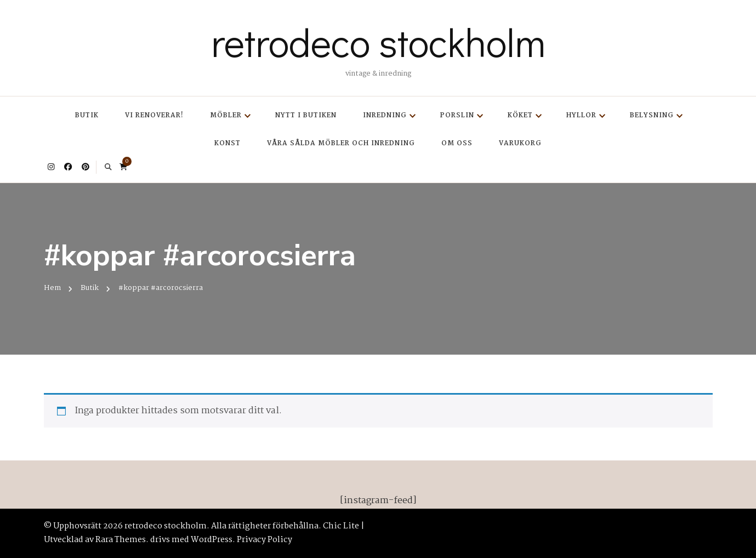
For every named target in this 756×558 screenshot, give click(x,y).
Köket (520, 115)
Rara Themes (121, 540)
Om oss (457, 143)
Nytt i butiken (306, 115)
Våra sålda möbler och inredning (341, 143)
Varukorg (520, 143)
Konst (228, 143)
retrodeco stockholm (378, 42)
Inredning (385, 115)
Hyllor (581, 115)
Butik (87, 115)
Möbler (226, 115)
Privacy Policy (265, 540)
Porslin (457, 115)
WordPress (212, 540)
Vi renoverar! (154, 115)
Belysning (652, 115)
